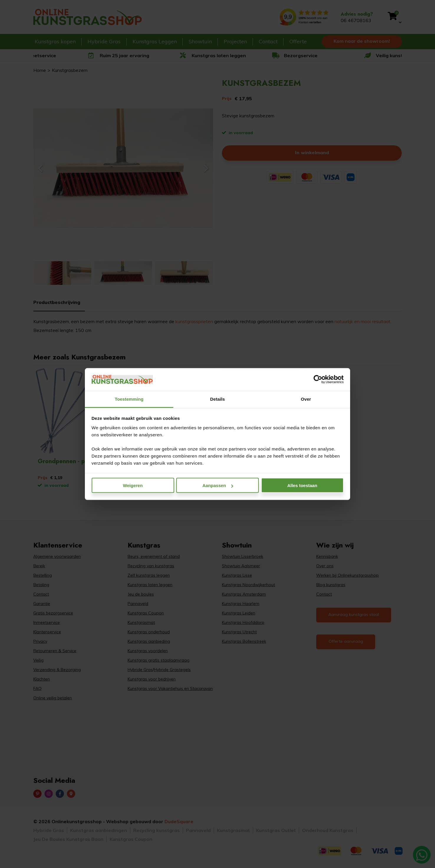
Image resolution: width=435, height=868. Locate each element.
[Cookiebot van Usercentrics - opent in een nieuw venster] (318, 379)
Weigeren (133, 485)
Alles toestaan (302, 485)
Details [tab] (218, 399)
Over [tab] (306, 399)
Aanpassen (218, 485)
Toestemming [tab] (129, 399)
